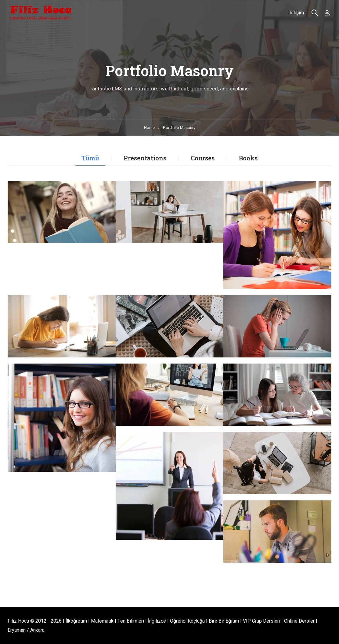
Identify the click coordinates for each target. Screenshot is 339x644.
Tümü (90, 158)
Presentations (145, 158)
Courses (203, 158)
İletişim (296, 13)
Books (248, 158)
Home (149, 127)
